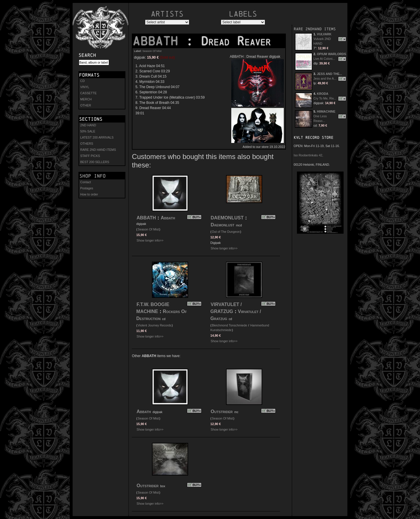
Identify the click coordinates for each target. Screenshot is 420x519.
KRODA (323, 94)
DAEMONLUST (227, 218)
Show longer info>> (150, 240)
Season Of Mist (152, 51)
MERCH (86, 99)
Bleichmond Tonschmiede (229, 325)
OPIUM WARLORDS (332, 54)
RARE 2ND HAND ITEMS (98, 150)
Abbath (168, 218)
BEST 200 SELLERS (95, 162)
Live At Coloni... (324, 59)
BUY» (197, 217)
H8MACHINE (326, 111)
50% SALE (88, 131)
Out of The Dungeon (226, 232)
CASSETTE (88, 93)
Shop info (92, 176)
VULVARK (324, 34)
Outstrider (222, 411)
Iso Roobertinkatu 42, (308, 155)
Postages (87, 188)
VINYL (85, 87)
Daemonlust (222, 225)
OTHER (86, 105)
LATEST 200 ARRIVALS (97, 137)
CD (82, 81)
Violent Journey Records (155, 325)
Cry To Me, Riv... (325, 98)
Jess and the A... (325, 78)
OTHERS (87, 144)
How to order (89, 194)
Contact (86, 182)
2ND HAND (88, 125)
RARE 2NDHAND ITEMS (315, 29)
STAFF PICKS (90, 156)
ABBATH (159, 41)
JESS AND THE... (330, 74)
